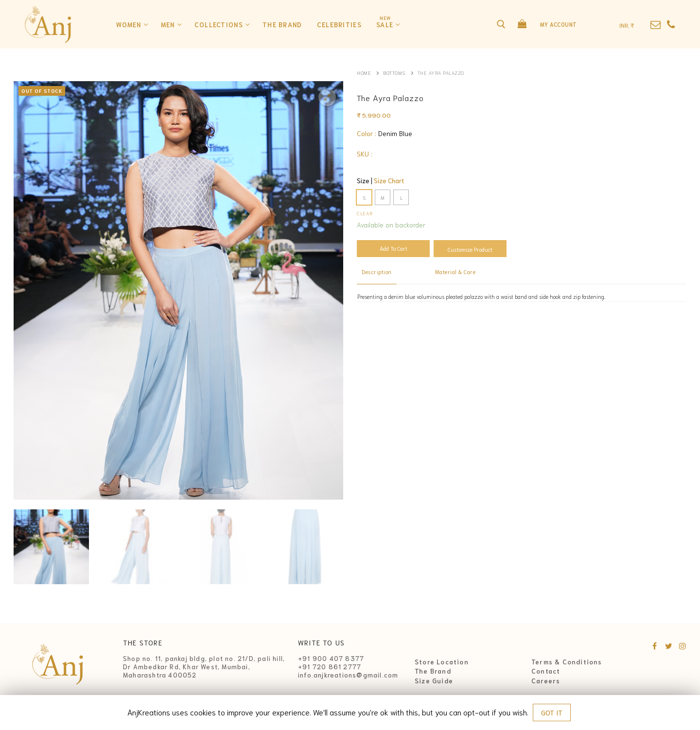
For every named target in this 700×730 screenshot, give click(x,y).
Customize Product (470, 249)
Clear (365, 213)
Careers (546, 681)
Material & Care (455, 272)
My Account (559, 24)
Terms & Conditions (567, 662)
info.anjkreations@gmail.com (348, 675)
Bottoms (394, 73)
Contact (546, 671)
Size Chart (389, 181)
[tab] (377, 272)
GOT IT (552, 713)
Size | (380, 181)
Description (377, 272)
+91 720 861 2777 (330, 667)
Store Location (442, 662)
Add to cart (394, 248)
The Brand (433, 671)
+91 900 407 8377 (331, 658)
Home (364, 73)
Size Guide (434, 681)
